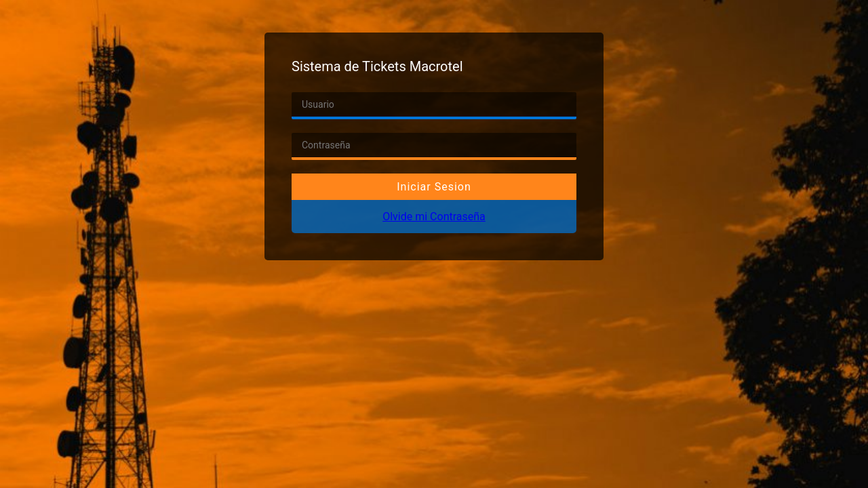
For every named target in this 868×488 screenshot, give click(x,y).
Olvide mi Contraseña (434, 217)
